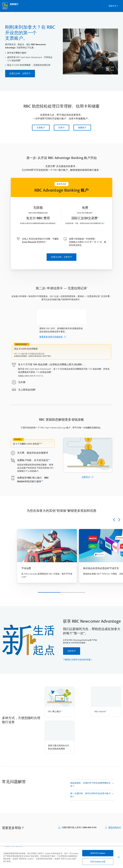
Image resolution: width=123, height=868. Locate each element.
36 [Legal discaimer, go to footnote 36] (26, 577)
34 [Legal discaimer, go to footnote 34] (49, 460)
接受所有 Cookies (98, 853)
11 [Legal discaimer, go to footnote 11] (46, 242)
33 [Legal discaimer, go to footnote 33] (41, 443)
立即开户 (86, 477)
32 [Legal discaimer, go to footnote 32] (40, 443)
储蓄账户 (82, 128)
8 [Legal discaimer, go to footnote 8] (55, 223)
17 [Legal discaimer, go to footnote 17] (62, 711)
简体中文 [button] (113, 6)
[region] (61, 857)
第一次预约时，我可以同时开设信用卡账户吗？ (90, 798)
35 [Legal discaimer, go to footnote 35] (42, 481)
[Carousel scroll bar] (61, 592)
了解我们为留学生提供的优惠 (77, 660)
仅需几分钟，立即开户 (20, 73)
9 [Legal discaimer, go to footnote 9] (56, 223)
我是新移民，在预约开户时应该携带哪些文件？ (90, 788)
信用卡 (61, 128)
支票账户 (41, 128)
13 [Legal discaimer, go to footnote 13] (104, 223)
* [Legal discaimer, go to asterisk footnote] (31, 65)
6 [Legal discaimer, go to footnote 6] (92, 213)
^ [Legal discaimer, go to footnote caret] (16, 47)
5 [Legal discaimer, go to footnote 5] (95, 238)
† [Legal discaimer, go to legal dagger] (20, 60)
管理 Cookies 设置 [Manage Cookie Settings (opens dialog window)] (98, 862)
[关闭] (119, 857)
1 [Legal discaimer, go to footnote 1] (51, 65)
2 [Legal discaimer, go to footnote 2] (26, 52)
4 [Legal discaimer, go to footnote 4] (98, 217)
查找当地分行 (115, 831)
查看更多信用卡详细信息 (51, 337)
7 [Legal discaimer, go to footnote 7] (93, 213)
